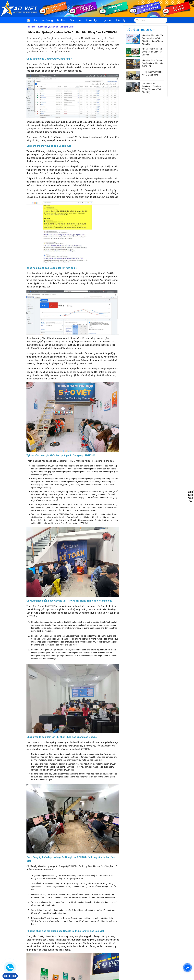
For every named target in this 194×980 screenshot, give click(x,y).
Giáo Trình (76, 20)
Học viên (107, 20)
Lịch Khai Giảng (43, 20)
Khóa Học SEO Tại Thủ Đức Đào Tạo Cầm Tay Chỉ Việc (152, 52)
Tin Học (61, 20)
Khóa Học (92, 20)
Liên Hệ (121, 20)
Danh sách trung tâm (190, 497)
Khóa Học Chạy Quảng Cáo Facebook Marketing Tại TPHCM (153, 63)
